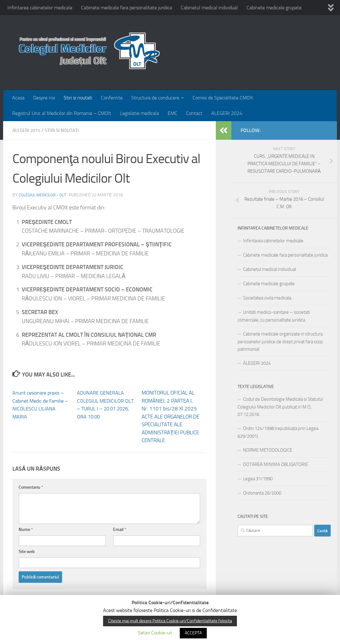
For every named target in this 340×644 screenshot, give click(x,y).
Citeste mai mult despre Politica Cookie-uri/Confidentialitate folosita (170, 621)
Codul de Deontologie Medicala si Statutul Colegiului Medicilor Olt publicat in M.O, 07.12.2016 (280, 407)
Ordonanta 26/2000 (262, 493)
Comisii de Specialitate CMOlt (223, 98)
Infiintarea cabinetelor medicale (40, 8)
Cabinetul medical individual (209, 8)
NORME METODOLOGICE (268, 450)
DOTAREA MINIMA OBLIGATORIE (276, 464)
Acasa (18, 98)
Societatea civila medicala (267, 298)
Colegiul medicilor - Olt (44, 195)
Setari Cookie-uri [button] (155, 633)
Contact (194, 113)
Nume (26, 530)
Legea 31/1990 (258, 479)
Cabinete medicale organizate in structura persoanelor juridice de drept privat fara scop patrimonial (280, 342)
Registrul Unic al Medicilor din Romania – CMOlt (62, 113)
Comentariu (31, 487)
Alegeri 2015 (28, 130)
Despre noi (44, 98)
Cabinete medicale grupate (274, 8)
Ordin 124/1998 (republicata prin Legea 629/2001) (278, 432)
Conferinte (112, 98)
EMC (172, 113)
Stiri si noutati (78, 98)
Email (120, 530)
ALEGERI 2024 (227, 113)
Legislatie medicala (139, 113)
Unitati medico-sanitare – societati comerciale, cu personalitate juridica (274, 316)
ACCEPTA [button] (193, 633)
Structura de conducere (155, 98)
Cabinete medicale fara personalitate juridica (127, 8)
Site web (27, 552)
